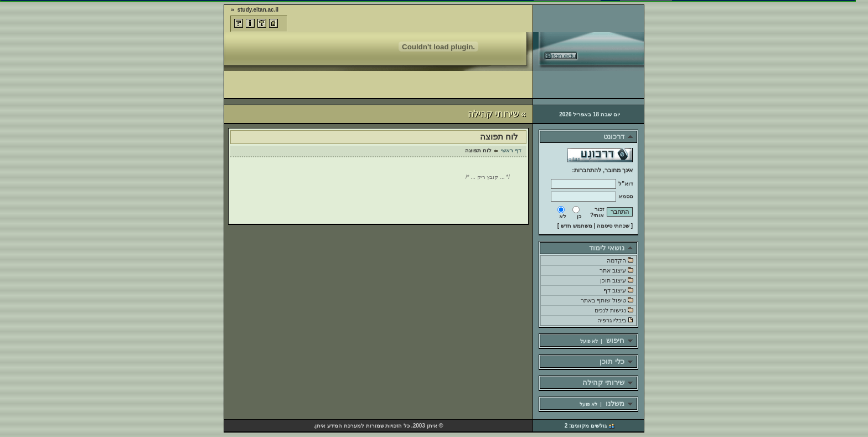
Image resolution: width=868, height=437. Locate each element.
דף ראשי (511, 150)
